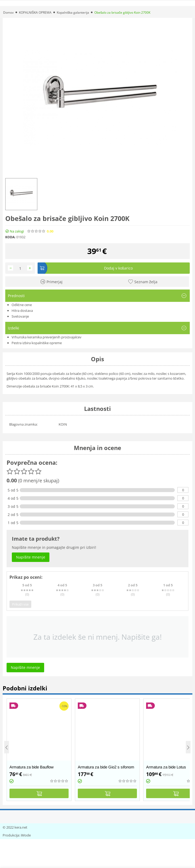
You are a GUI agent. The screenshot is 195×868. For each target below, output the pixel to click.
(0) (57, 231)
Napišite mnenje (74, 231)
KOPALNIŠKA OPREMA (35, 12)
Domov (8, 12)
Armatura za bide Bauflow (32, 767)
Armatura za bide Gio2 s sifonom (106, 767)
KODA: (10, 237)
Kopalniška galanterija (73, 12)
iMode (26, 835)
